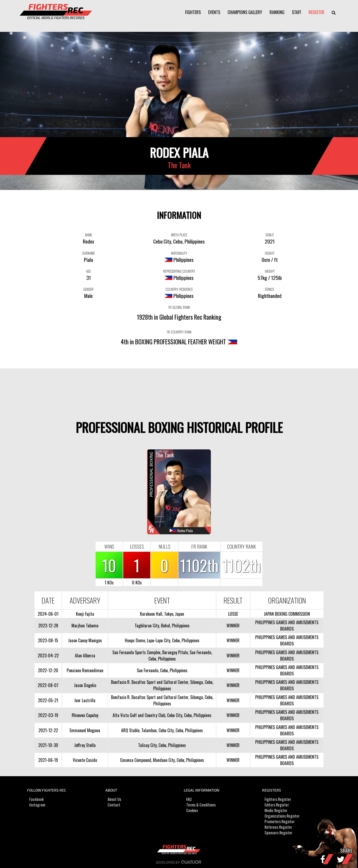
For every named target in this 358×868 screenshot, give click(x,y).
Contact (114, 805)
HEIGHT (270, 253)
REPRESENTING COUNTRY (179, 271)
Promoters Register (280, 821)
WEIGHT (270, 271)
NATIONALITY (179, 253)
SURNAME (89, 253)
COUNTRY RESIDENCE (179, 289)
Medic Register (276, 810)
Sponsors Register (278, 833)
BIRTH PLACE (179, 235)
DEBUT (270, 235)
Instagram (37, 805)
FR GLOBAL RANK (179, 307)
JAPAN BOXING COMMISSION (287, 614)
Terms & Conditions (201, 805)
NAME (89, 235)
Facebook (36, 799)
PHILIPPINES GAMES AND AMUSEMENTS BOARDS (287, 626)
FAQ (189, 799)
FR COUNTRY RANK (179, 332)
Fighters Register (278, 799)
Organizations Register (282, 816)
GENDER (88, 289)
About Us (114, 799)
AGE (88, 271)
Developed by (179, 862)
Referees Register (278, 827)
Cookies (192, 810)
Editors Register (277, 805)
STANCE (270, 289)
